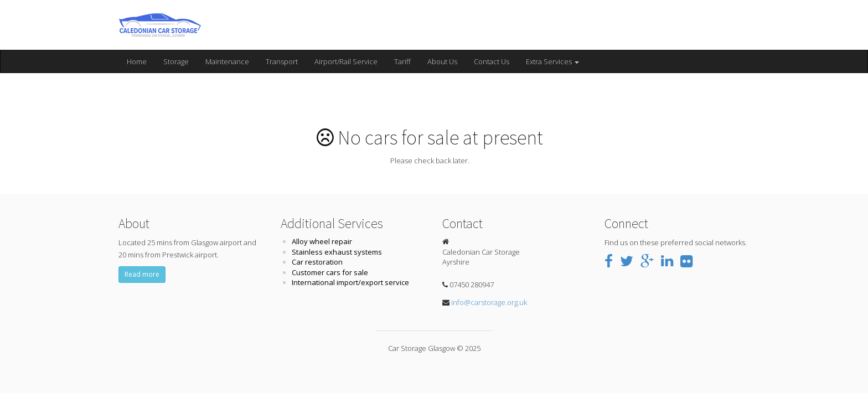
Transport (282, 61)
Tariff (402, 61)
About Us (442, 61)
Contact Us (492, 61)
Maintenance (227, 61)
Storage (176, 61)
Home (137, 61)
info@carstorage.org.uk (489, 302)
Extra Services (552, 61)
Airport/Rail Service (346, 61)
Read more (142, 274)
